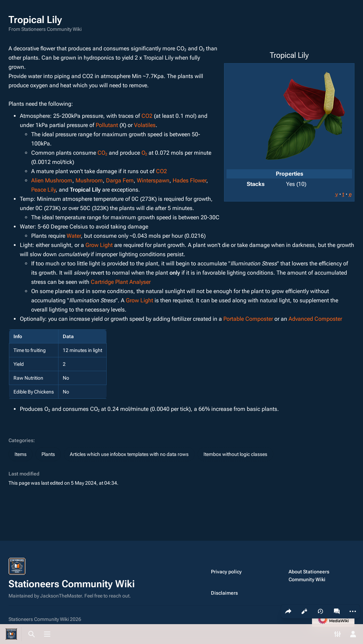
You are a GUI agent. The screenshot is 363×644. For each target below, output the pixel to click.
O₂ (144, 153)
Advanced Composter (315, 319)
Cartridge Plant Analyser (121, 282)
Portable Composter (248, 319)
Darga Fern (120, 180)
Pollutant (107, 125)
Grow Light (99, 245)
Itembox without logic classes (235, 454)
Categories (21, 440)
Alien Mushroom (52, 180)
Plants (48, 454)
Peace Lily (43, 190)
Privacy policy (226, 572)
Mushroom (89, 180)
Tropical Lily (85, 190)
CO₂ (102, 153)
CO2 (147, 116)
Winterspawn (153, 180)
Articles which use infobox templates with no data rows (129, 454)
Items (21, 454)
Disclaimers (224, 593)
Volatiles (145, 125)
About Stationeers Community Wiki (309, 576)
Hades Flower (189, 180)
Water (74, 236)
